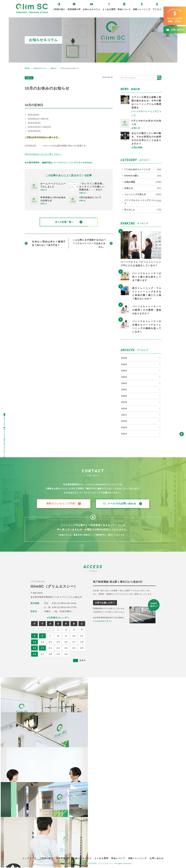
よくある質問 (109, 11)
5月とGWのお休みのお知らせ (146, 122)
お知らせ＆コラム (92, 11)
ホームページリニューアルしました (53, 185)
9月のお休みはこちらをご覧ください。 (43, 154)
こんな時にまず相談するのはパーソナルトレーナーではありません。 (89, 244)
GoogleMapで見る (102, 622)
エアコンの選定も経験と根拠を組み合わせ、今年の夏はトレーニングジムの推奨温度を (146, 102)
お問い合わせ (157, 859)
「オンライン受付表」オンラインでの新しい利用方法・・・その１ (92, 187)
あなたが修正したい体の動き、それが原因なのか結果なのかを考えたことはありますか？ (146, 138)
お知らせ (31, 78)
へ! (175, 16)
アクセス (157, 11)
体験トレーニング (142, 11)
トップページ (29, 859)
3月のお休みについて (90, 197)
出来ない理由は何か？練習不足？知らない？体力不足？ (49, 244)
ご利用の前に (59, 11)
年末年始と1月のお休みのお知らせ (53, 199)
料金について (124, 11)
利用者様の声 (74, 11)
